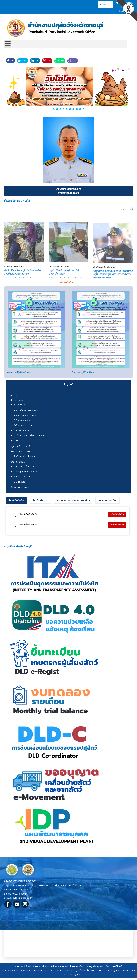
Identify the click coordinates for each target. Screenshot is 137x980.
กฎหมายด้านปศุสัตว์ (20, 450)
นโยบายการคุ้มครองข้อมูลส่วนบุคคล (86, 969)
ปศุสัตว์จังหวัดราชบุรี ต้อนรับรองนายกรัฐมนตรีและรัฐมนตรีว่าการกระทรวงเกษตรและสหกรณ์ (113, 264)
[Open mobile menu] (8, 44)
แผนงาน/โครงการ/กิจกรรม (26, 413)
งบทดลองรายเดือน (22, 434)
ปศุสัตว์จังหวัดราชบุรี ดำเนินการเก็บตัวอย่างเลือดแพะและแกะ (22, 263)
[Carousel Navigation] (128, 209)
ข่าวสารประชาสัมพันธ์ (21, 455)
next (130, 210)
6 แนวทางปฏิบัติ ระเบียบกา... (20, 376)
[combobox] (105, 5)
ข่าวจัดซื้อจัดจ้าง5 (28, 518)
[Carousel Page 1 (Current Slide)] (122, 210)
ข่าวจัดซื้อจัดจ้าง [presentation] (16, 504)
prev (127, 210)
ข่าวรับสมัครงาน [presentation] (40, 504)
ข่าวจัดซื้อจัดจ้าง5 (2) (30, 528)
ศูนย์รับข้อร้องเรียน (22, 480)
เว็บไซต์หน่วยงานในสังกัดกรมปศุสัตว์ (30, 439)
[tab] (16, 504)
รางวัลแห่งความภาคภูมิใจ (25, 418)
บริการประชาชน (18, 465)
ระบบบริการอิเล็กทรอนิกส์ (25, 470)
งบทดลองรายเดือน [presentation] (108, 504)
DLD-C (17, 444)
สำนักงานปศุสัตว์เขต (20, 491)
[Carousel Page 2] (124, 210)
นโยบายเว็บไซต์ (22, 969)
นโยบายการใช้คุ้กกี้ (113, 969)
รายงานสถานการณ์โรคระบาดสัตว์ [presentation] (73, 504)
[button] (54, 109)
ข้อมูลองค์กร (17, 404)
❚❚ (132, 209)
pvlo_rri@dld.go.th (22, 901)
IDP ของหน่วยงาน (22, 423)
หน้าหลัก (14, 398)
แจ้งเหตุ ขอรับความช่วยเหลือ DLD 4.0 (31, 475)
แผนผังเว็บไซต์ (20, 485)
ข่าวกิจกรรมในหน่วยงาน (15, 257)
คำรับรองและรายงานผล (24, 428)
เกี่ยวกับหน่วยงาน (22, 408)
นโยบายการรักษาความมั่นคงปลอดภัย (49, 969)
